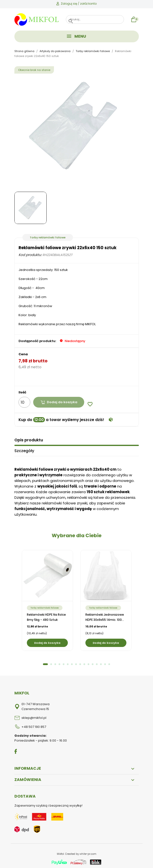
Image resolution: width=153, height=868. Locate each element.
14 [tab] (101, 663)
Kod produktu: (30, 255)
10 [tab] (84, 663)
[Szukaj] (95, 19)
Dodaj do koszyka (60, 402)
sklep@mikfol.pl (34, 717)
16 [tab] (109, 663)
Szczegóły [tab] (24, 450)
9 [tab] (80, 663)
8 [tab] (76, 663)
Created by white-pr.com (81, 853)
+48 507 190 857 (34, 726)
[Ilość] (24, 402)
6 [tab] (68, 663)
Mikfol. (61, 853)
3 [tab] (55, 663)
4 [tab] (59, 663)
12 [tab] (93, 663)
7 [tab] (72, 663)
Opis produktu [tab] (29, 439)
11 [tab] (88, 663)
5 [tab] (64, 663)
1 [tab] (45, 663)
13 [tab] (97, 663)
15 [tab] (105, 663)
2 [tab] (51, 663)
